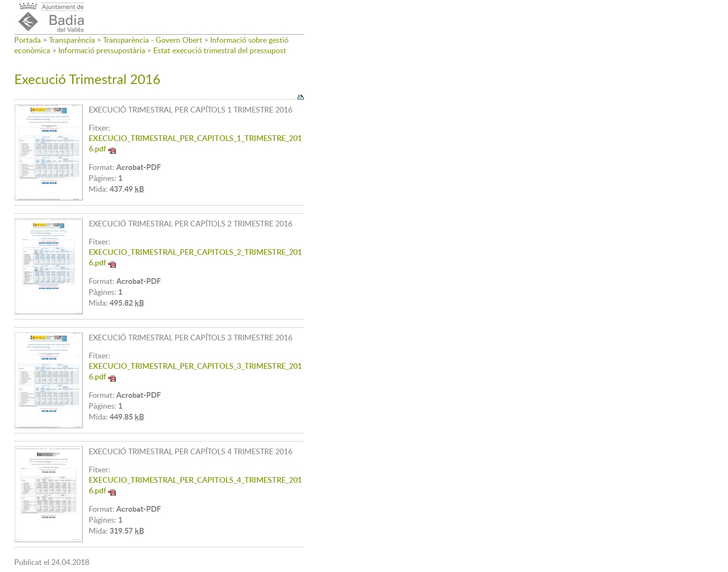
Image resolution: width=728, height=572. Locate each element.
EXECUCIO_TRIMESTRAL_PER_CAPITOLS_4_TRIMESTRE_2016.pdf (195, 485)
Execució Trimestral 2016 (87, 79)
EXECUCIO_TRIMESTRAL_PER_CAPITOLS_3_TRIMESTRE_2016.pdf (195, 371)
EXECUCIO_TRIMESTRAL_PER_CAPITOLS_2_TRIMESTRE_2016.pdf (195, 257)
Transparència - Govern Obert (153, 40)
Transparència (72, 40)
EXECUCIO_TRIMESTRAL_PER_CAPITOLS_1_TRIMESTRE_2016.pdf (195, 143)
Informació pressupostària (102, 50)
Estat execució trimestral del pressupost (220, 50)
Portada (28, 40)
